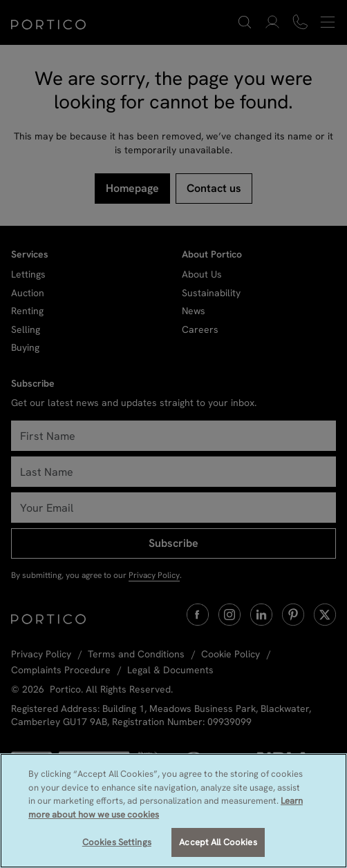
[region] (173, 811)
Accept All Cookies (218, 842)
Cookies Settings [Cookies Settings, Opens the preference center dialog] (117, 842)
